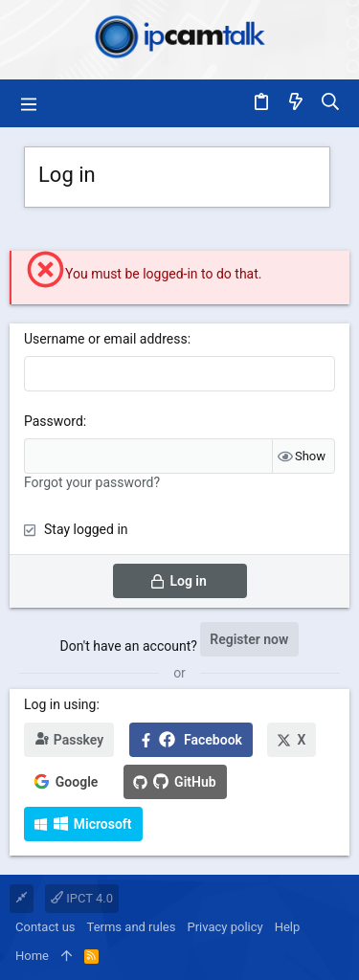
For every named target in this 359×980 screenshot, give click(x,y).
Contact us (45, 927)
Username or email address (106, 339)
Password (54, 421)
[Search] (331, 103)
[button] (29, 103)
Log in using (60, 704)
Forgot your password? (92, 482)
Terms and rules (132, 927)
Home (32, 956)
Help (288, 927)
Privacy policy (224, 927)
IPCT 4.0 (82, 898)
